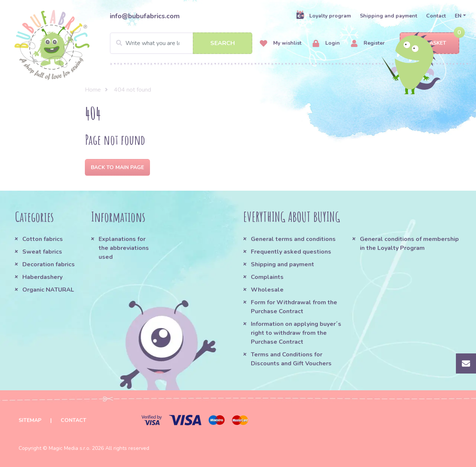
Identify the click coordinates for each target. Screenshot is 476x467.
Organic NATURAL (48, 290)
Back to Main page (117, 167)
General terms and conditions (293, 239)
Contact (436, 16)
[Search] (181, 43)
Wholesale (267, 290)
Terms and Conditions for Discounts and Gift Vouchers (291, 359)
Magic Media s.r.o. (70, 448)
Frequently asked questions (291, 252)
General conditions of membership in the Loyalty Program (409, 244)
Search (223, 43)
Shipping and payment (389, 16)
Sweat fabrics (42, 252)
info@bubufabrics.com (145, 16)
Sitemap (30, 420)
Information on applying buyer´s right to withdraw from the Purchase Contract (296, 333)
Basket (430, 43)
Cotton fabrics (43, 239)
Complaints (267, 277)
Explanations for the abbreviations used (124, 248)
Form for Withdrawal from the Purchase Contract (294, 307)
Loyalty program (323, 16)
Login (326, 43)
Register (368, 43)
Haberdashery (42, 277)
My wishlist (281, 43)
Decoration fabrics (49, 264)
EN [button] (458, 16)
